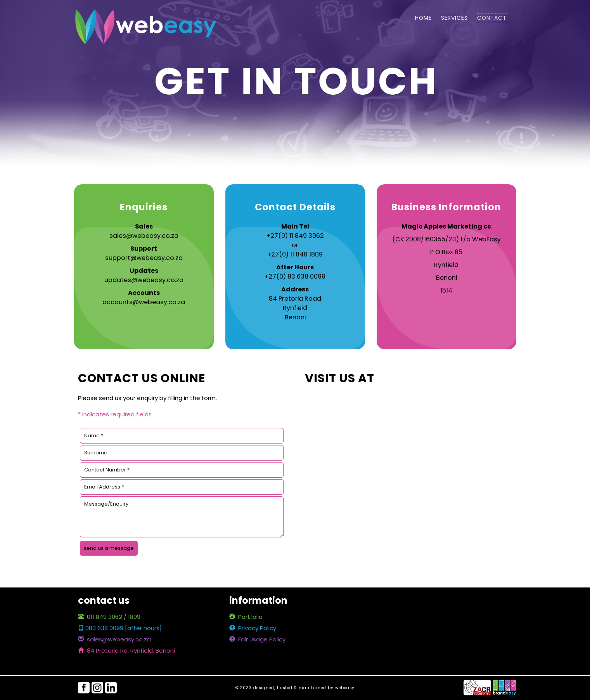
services (454, 18)
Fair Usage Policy (257, 639)
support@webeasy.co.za (144, 258)
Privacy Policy (253, 628)
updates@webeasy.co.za (144, 280)
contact (492, 18)
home (423, 18)
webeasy (345, 688)
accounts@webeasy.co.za (144, 302)
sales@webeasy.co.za (144, 236)
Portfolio (246, 617)
